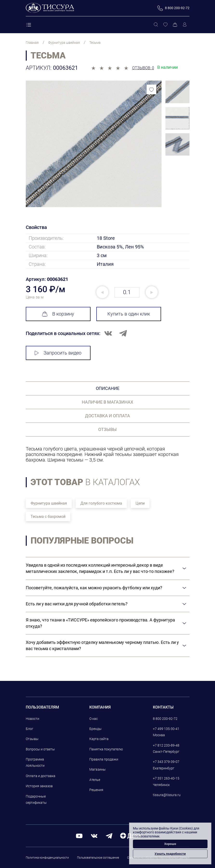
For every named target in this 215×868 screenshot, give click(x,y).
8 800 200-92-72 (165, 719)
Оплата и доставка (41, 776)
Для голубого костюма (101, 503)
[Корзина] (175, 25)
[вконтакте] (94, 836)
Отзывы (32, 739)
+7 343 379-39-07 (166, 762)
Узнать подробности (170, 854)
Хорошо (170, 844)
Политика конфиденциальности (47, 858)
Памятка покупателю (106, 749)
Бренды (95, 729)
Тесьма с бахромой (48, 516)
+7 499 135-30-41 (166, 729)
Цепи (140, 503)
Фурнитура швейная (49, 503)
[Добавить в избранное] (151, 89)
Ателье (95, 780)
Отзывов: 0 (143, 68)
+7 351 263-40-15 (166, 778)
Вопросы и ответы (40, 749)
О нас (94, 719)
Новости (33, 719)
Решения (96, 790)
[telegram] (109, 836)
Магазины (98, 769)
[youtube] (79, 836)
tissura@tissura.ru (167, 795)
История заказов (39, 786)
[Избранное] (165, 25)
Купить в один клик (129, 314)
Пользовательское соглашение (98, 858)
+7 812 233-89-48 (166, 745)
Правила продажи (104, 759)
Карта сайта (99, 739)
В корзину (58, 314)
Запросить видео (58, 353)
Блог (29, 729)
